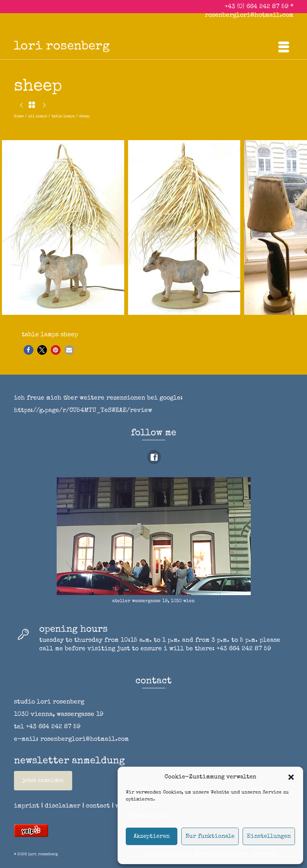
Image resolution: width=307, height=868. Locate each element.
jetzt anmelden (43, 781)
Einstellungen (269, 836)
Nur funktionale (210, 836)
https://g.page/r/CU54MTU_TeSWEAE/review (83, 411)
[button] (291, 777)
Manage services (149, 816)
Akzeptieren (152, 836)
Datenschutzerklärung (221, 854)
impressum (265, 854)
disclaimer (62, 806)
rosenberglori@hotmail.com (249, 16)
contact (101, 806)
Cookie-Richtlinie (167, 854)
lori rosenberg (62, 47)
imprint (27, 806)
